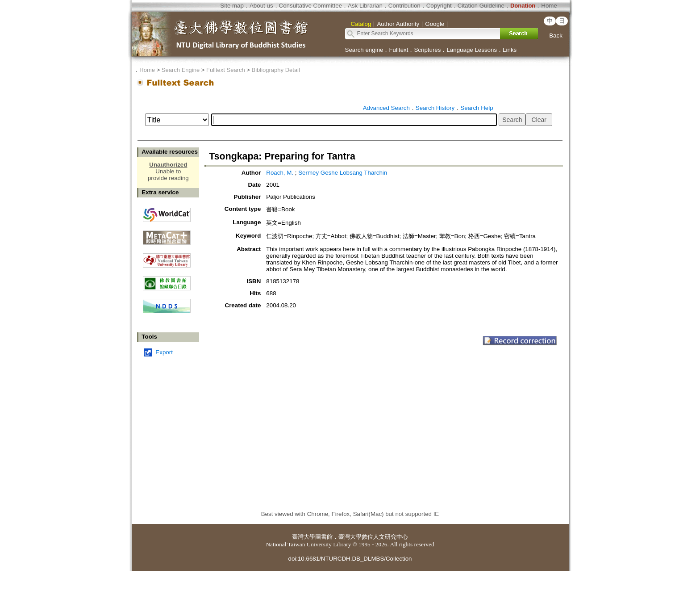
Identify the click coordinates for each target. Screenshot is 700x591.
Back (556, 36)
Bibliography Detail (276, 70)
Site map (232, 6)
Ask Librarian (365, 6)
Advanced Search (386, 108)
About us (261, 6)
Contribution (404, 6)
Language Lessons (472, 50)
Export (164, 352)
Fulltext (398, 50)
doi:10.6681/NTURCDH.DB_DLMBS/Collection (350, 559)
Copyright (439, 6)
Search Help (477, 108)
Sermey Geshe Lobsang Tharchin (343, 173)
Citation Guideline (481, 6)
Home (549, 6)
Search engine (364, 50)
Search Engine (181, 70)
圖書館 (324, 537)
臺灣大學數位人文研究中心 (373, 537)
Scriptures (427, 50)
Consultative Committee (310, 6)
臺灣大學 (304, 537)
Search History (435, 108)
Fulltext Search (226, 70)
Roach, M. (280, 173)
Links (510, 50)
